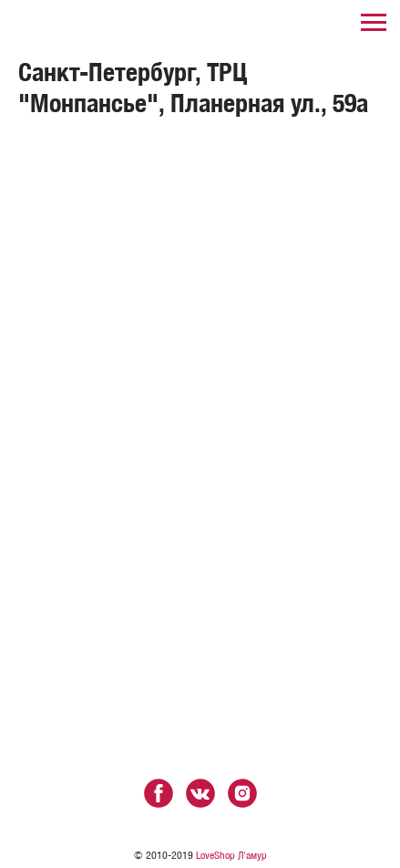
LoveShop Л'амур (231, 856)
